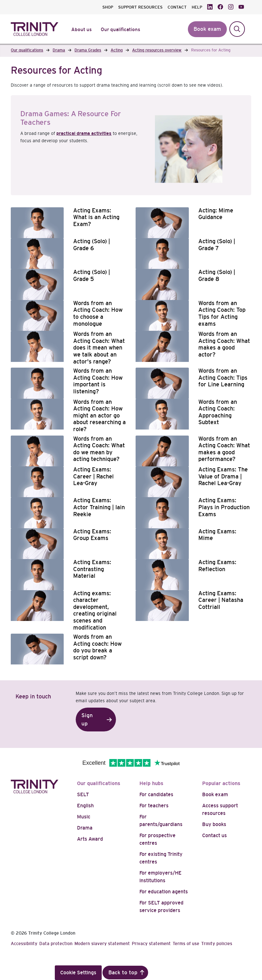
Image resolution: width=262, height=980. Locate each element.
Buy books (214, 824)
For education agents (164, 892)
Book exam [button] (207, 29)
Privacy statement (151, 943)
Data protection (56, 943)
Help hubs (151, 783)
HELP (197, 7)
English (85, 806)
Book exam (215, 794)
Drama (85, 828)
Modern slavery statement (102, 943)
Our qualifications (99, 783)
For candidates (156, 794)
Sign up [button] (87, 720)
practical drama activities (84, 133)
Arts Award (90, 839)
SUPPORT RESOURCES (140, 7)
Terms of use (186, 943)
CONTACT (177, 7)
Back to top (123, 973)
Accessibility (24, 943)
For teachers (154, 806)
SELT (83, 794)
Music (84, 817)
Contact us (214, 835)
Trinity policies (217, 943)
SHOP (108, 7)
